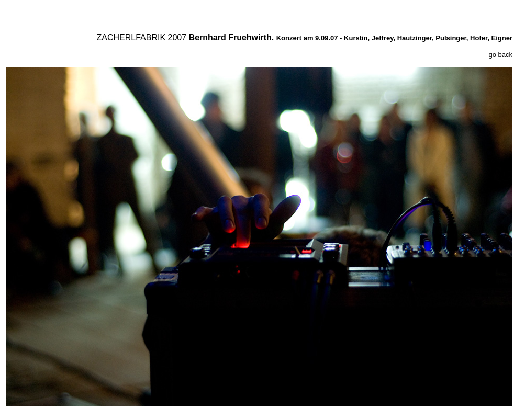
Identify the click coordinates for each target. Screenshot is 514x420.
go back (500, 55)
